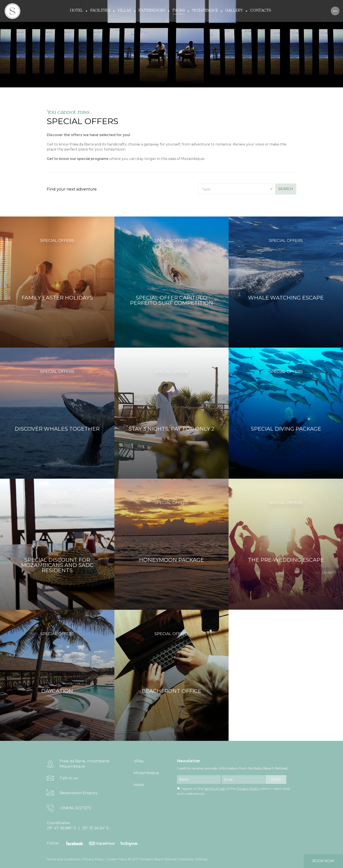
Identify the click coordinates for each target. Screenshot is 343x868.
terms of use (215, 789)
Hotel (77, 10)
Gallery (234, 10)
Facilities (100, 10)
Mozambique (205, 10)
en (335, 11)
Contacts (261, 10)
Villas (124, 10)
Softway (201, 859)
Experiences (152, 10)
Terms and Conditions (63, 859)
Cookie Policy (117, 859)
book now (323, 861)
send (276, 779)
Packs (179, 10)
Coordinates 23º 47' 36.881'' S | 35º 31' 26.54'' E (78, 825)
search (286, 189)
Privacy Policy (248, 789)
